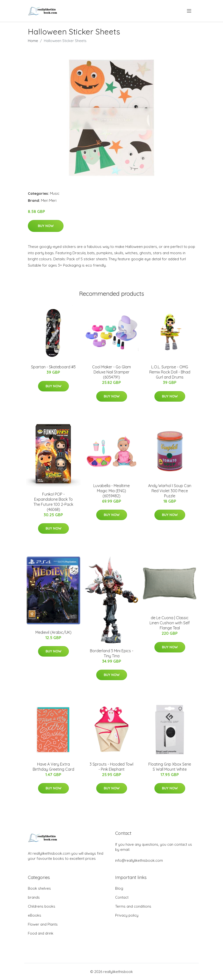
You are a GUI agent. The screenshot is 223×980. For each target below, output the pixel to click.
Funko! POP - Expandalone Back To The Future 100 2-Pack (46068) (53, 502)
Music (55, 193)
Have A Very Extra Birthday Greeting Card (53, 767)
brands (34, 897)
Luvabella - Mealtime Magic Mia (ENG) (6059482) (111, 491)
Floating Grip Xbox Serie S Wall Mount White (170, 767)
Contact (122, 897)
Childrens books (42, 906)
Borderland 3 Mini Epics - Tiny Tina (112, 653)
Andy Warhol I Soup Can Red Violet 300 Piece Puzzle (170, 491)
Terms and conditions (133, 906)
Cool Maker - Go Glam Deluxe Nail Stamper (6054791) (111, 372)
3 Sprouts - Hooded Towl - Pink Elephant (111, 767)
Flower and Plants (43, 924)
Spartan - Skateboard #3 (53, 367)
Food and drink (41, 933)
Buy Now (46, 226)
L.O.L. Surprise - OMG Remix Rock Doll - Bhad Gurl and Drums (170, 372)
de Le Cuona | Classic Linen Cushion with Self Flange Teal (170, 623)
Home (33, 41)
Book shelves (39, 888)
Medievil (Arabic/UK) (53, 632)
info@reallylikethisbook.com (139, 860)
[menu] (189, 11)
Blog (119, 888)
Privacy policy (127, 915)
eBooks (35, 915)
